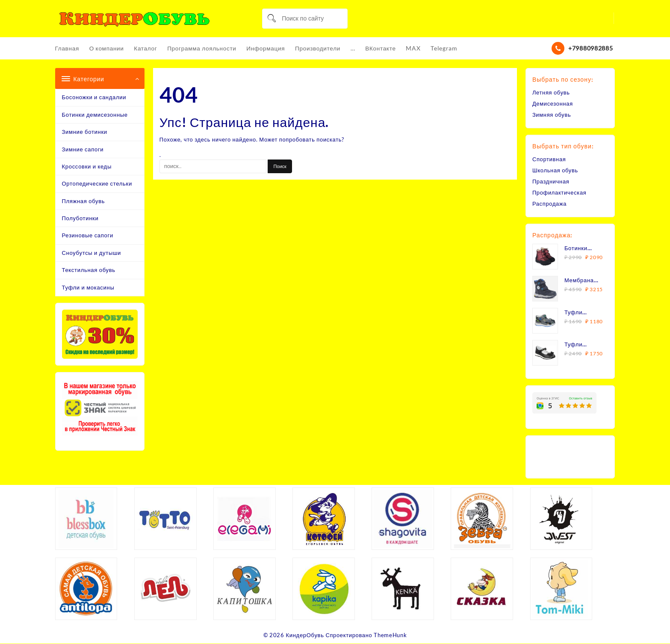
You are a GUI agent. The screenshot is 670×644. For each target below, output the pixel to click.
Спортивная (549, 160)
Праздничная (551, 182)
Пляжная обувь (84, 201)
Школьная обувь (555, 171)
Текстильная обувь (89, 270)
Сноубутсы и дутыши (92, 253)
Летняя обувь (551, 93)
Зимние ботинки (85, 132)
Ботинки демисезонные (95, 115)
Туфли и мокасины (88, 288)
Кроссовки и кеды (87, 167)
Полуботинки (80, 219)
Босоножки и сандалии (94, 97)
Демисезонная (553, 104)
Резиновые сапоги (88, 236)
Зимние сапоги (83, 149)
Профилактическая (560, 193)
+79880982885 (590, 49)
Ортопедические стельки (97, 184)
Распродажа (550, 204)
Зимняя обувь (552, 115)
